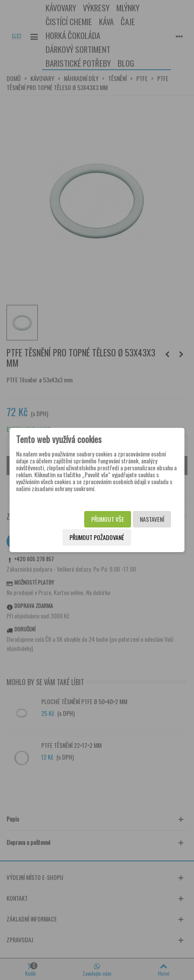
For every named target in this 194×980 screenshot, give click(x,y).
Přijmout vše (108, 519)
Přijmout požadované (97, 537)
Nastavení (152, 519)
